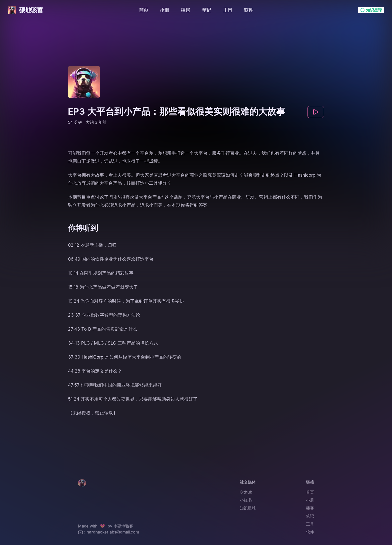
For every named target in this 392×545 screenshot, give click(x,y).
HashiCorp (92, 357)
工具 (227, 10)
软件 (248, 10)
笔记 (206, 10)
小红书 (246, 500)
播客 (185, 10)
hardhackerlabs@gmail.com (113, 532)
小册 (164, 10)
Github (246, 492)
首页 (143, 10)
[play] (316, 112)
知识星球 (248, 508)
